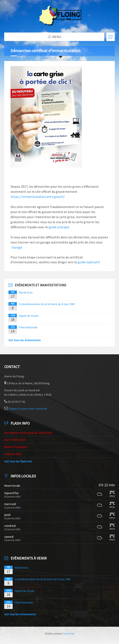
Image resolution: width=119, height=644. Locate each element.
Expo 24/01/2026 (15, 440)
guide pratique (59, 227)
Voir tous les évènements (25, 340)
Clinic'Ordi (68, 634)
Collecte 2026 (13, 454)
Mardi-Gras (26, 292)
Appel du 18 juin (29, 316)
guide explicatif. (89, 262)
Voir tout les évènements (20, 614)
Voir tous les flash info (18, 461)
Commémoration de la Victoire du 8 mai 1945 (47, 304)
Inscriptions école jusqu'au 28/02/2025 (28, 433)
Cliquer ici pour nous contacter (28, 409)
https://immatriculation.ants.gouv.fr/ (38, 197)
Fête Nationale (28, 327)
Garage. (17, 247)
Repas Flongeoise (16, 447)
